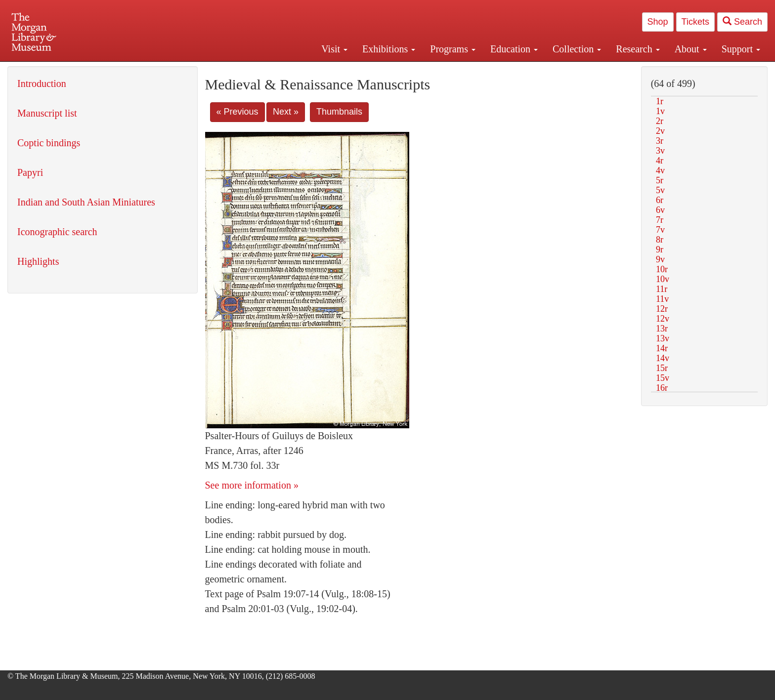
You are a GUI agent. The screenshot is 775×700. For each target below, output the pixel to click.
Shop (658, 22)
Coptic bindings (49, 143)
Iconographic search (57, 232)
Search (742, 21)
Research (638, 49)
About (691, 49)
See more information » (252, 485)
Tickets (695, 22)
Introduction (42, 83)
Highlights (38, 261)
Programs (453, 49)
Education (514, 49)
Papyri (30, 172)
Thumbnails (339, 112)
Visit (334, 49)
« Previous (237, 112)
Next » (286, 112)
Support (741, 49)
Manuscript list (47, 113)
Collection (577, 49)
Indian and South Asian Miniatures (86, 202)
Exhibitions (389, 49)
